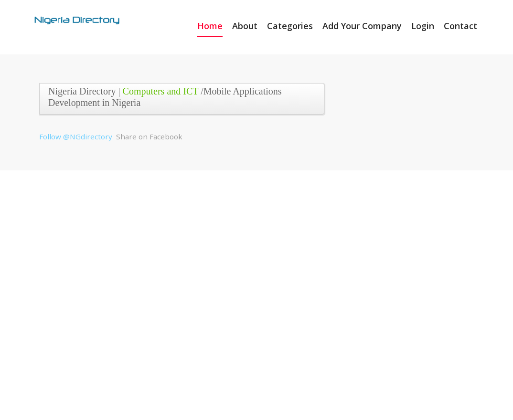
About (245, 26)
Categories (290, 26)
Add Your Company (362, 26)
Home (210, 26)
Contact (460, 26)
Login (423, 26)
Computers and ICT (161, 91)
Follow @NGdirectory (76, 136)
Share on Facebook (149, 136)
